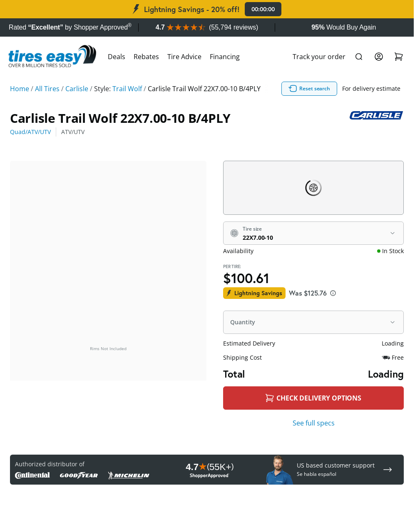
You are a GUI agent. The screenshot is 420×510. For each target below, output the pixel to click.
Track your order (319, 57)
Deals (117, 57)
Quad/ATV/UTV (30, 132)
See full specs (314, 423)
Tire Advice (184, 57)
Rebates (146, 57)
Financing (225, 57)
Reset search (309, 89)
